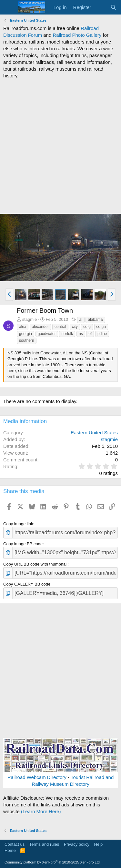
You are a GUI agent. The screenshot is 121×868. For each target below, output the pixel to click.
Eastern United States (94, 433)
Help (99, 844)
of (90, 334)
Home (10, 850)
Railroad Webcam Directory (37, 777)
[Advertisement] (60, 146)
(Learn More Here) (41, 811)
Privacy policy (77, 844)
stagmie (30, 319)
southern (27, 340)
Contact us (15, 844)
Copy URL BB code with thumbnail (35, 564)
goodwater (47, 334)
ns (81, 334)
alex (23, 327)
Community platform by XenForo (53, 862)
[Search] (113, 7)
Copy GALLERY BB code (27, 584)
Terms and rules (44, 844)
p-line (102, 334)
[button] (9, 294)
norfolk (67, 334)
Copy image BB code (23, 544)
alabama (95, 320)
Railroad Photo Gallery (77, 35)
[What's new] (101, 7)
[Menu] (9, 7)
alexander (40, 327)
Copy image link (18, 524)
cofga (101, 327)
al (81, 320)
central (60, 327)
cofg (87, 327)
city (75, 327)
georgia (25, 334)
